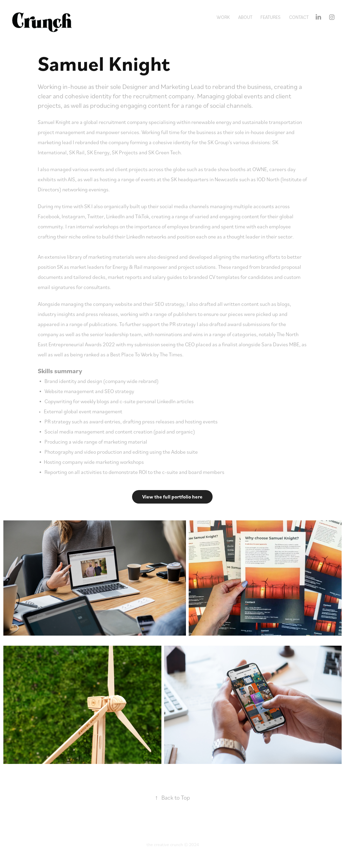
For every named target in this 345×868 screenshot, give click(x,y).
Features (271, 17)
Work (223, 17)
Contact (299, 17)
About (245, 17)
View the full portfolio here (172, 497)
